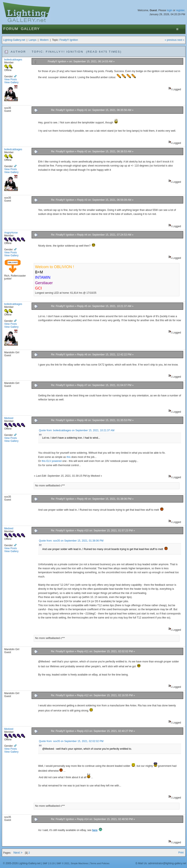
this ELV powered (52, 461)
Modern (44, 40)
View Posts (11, 79)
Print (181, 853)
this (69, 457)
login (170, 10)
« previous (171, 40)
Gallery (30, 29)
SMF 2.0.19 (49, 863)
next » (181, 40)
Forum (11, 29)
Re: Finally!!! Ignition (63, 110)
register (180, 10)
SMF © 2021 (63, 863)
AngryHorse (11, 233)
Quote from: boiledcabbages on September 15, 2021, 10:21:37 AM (77, 430)
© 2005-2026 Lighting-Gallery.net (22, 863)
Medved (9, 418)
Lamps (33, 40)
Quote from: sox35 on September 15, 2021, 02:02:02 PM (71, 741)
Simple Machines (79, 863)
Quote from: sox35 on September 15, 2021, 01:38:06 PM (71, 541)
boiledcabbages (13, 60)
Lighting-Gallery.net (14, 40)
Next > (18, 853)
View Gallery (11, 82)
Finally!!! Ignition (69, 40)
